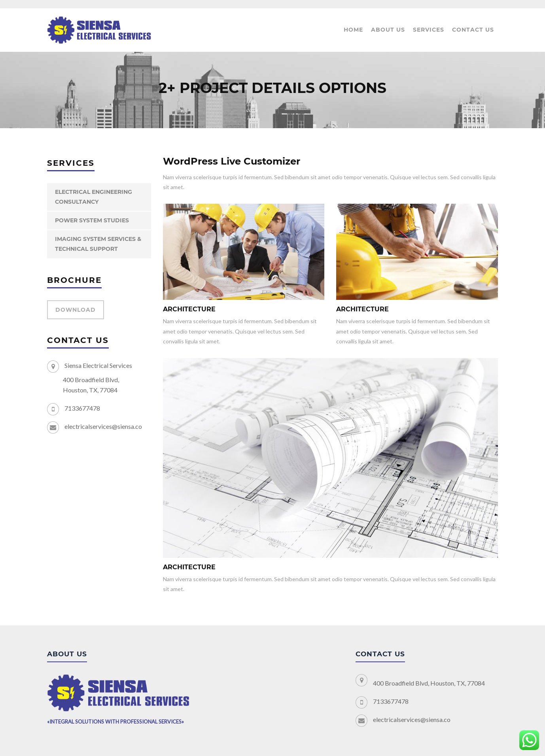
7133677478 (82, 408)
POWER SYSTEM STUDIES (92, 220)
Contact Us (473, 30)
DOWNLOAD (76, 310)
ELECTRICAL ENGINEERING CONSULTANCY (94, 197)
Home (353, 30)
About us (388, 30)
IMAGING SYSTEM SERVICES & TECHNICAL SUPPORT (98, 244)
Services (429, 30)
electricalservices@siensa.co (103, 426)
